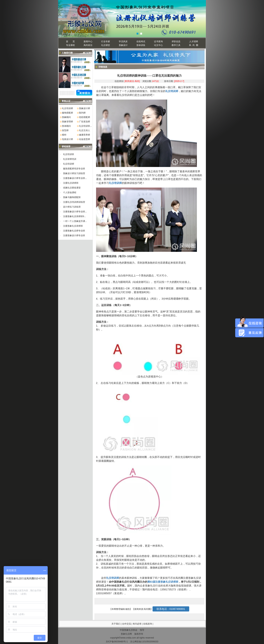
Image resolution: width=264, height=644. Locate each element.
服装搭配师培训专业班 (74, 169)
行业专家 (106, 42)
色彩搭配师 (85, 117)
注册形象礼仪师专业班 (74, 231)
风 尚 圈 (194, 45)
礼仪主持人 (85, 130)
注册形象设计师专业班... (75, 178)
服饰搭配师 (67, 113)
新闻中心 (88, 42)
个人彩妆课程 (70, 193)
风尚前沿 (88, 45)
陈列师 (82, 113)
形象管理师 (67, 122)
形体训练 (141, 45)
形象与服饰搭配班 (72, 197)
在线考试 (141, 42)
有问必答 (137, 624)
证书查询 (158, 42)
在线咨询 (148, 624)
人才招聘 (194, 42)
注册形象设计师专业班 (74, 235)
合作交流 (127, 624)
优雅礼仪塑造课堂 (72, 188)
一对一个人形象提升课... (75, 221)
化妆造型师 (85, 139)
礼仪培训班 (69, 154)
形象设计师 (85, 108)
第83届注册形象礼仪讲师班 (163, 582)
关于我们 (116, 624)
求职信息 (176, 42)
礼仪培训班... (85, 126)
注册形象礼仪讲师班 (73, 226)
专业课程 (70, 45)
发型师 (65, 130)
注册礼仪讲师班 (71, 183)
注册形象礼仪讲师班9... (75, 216)
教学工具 (176, 45)
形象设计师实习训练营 (74, 173)
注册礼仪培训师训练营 (74, 202)
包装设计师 (67, 139)
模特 (64, 135)
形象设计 (123, 45)
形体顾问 (66, 126)
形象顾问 (66, 117)
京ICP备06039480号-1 (117, 642)
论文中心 (158, 45)
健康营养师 (85, 135)
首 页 (70, 42)
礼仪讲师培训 (70, 159)
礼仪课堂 (106, 45)
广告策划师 (85, 122)
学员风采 (123, 42)
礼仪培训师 (67, 108)
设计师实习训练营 (72, 207)
